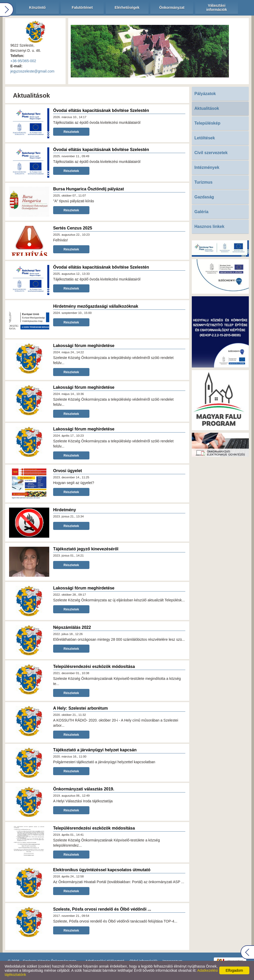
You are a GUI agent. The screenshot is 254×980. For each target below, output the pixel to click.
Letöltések (205, 138)
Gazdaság (204, 197)
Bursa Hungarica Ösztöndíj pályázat (89, 189)
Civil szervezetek (211, 153)
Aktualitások (207, 108)
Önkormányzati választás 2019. (84, 789)
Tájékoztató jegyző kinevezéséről (86, 549)
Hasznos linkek (209, 226)
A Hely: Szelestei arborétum (80, 708)
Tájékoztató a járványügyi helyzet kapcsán (95, 750)
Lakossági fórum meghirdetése (84, 346)
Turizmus (203, 182)
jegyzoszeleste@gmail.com (32, 71)
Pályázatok (205, 94)
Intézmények (207, 167)
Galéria (201, 212)
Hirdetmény (65, 510)
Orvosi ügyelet (68, 471)
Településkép (207, 123)
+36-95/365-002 (23, 61)
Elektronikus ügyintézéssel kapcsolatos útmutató (102, 870)
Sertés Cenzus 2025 (73, 228)
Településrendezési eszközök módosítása (94, 666)
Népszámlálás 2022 (72, 627)
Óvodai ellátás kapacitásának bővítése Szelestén (101, 110)
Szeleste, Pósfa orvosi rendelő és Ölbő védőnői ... (102, 909)
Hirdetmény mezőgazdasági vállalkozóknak (96, 306)
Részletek (71, 132)
